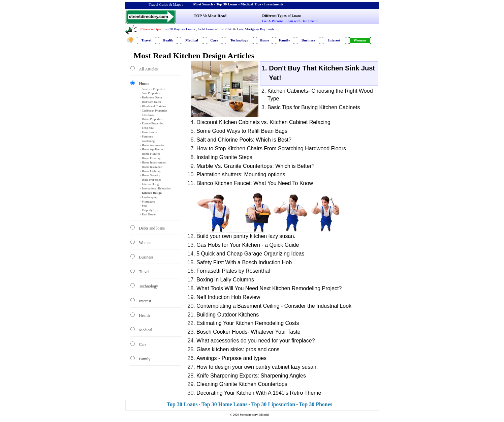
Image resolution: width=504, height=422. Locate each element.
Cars (214, 40)
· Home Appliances (152, 149)
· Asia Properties (150, 93)
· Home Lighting (151, 171)
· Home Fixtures (150, 154)
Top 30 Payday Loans (179, 29)
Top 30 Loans (227, 4)
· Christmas (147, 115)
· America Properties (153, 89)
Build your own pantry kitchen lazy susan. (246, 236)
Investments (274, 4)
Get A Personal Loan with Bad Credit (290, 21)
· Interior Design (150, 184)
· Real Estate (148, 214)
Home (264, 40)
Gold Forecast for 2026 (215, 29)
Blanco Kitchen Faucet (223, 183)
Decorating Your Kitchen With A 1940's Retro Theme (259, 393)
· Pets (144, 206)
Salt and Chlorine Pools (225, 140)
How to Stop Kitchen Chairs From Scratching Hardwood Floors (271, 148)
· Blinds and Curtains (153, 106)
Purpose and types (244, 358)
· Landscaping (149, 197)
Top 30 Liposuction (273, 404)
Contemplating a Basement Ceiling (238, 306)
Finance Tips (151, 29)
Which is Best (272, 140)
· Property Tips (149, 210)
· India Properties (151, 180)
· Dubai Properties (151, 119)
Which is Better (293, 166)
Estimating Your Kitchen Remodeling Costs (248, 323)
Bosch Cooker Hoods (222, 332)
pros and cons (263, 349)
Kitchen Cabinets (288, 91)
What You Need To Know (283, 183)
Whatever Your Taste (275, 332)
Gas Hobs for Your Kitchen (228, 245)
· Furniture (147, 137)
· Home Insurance (151, 167)
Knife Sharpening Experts (227, 376)
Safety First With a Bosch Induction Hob (244, 262)
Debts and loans (152, 228)
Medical (192, 40)
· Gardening (148, 141)
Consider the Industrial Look (318, 306)
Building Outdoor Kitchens (228, 315)
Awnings (207, 358)
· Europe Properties (152, 123)
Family (285, 40)
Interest (334, 40)
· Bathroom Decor (151, 97)
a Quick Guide (282, 245)
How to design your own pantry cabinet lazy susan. (257, 367)
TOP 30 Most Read (210, 16)
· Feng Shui (147, 128)
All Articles (149, 69)
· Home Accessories (152, 145)
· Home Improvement (153, 162)
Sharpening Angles (283, 376)
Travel (146, 40)
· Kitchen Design (151, 193)
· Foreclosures (149, 132)
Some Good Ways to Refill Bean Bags (242, 131)
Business (308, 40)
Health (168, 40)
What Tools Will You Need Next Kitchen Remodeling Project (267, 288)
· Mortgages (148, 202)
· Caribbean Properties (154, 111)
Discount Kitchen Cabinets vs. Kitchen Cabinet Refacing (263, 122)
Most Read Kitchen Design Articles (194, 56)
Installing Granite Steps (224, 157)
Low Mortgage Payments (256, 29)
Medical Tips (251, 4)
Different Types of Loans (282, 16)
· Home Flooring (151, 158)
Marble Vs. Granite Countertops (234, 166)
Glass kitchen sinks (219, 349)
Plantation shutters (219, 174)
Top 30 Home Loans (225, 404)
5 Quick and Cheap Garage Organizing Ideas (250, 254)
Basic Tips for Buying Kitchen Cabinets (314, 107)
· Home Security (150, 175)
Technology (239, 40)
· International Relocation (156, 188)
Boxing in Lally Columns (225, 280)
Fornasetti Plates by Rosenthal (233, 271)
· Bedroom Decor (151, 102)
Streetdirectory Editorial (255, 415)
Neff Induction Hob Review (228, 297)
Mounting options (265, 174)
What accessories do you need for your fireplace (254, 341)
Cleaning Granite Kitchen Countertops (242, 384)
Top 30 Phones (316, 404)
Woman (360, 40)
